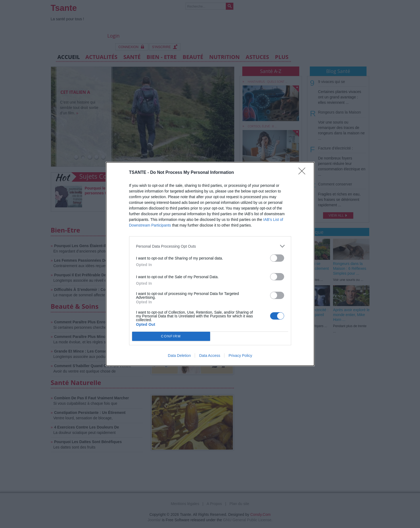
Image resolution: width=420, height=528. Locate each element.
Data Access (210, 356)
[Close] (304, 173)
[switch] (277, 258)
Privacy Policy (240, 356)
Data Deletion (179, 356)
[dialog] (210, 264)
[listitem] (210, 246)
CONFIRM (171, 336)
